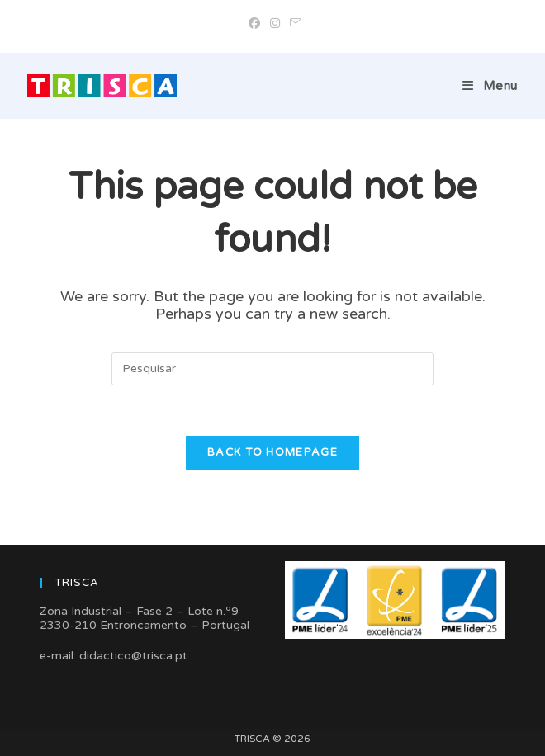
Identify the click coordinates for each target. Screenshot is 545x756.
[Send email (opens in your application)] (293, 24)
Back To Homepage (272, 452)
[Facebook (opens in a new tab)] (254, 24)
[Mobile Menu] (490, 86)
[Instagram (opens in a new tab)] (275, 24)
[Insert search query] (272, 369)
